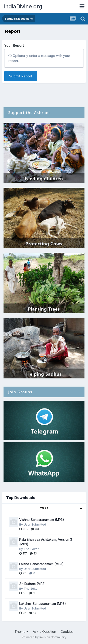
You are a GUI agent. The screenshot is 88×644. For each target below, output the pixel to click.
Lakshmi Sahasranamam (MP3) (43, 604)
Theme (21, 632)
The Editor (31, 549)
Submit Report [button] (21, 76)
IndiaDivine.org (23, 6)
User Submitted (35, 524)
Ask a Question (44, 632)
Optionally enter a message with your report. (39, 58)
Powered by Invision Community (44, 637)
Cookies (67, 632)
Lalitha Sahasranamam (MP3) (41, 564)
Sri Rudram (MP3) (33, 584)
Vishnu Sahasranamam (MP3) (42, 520)
